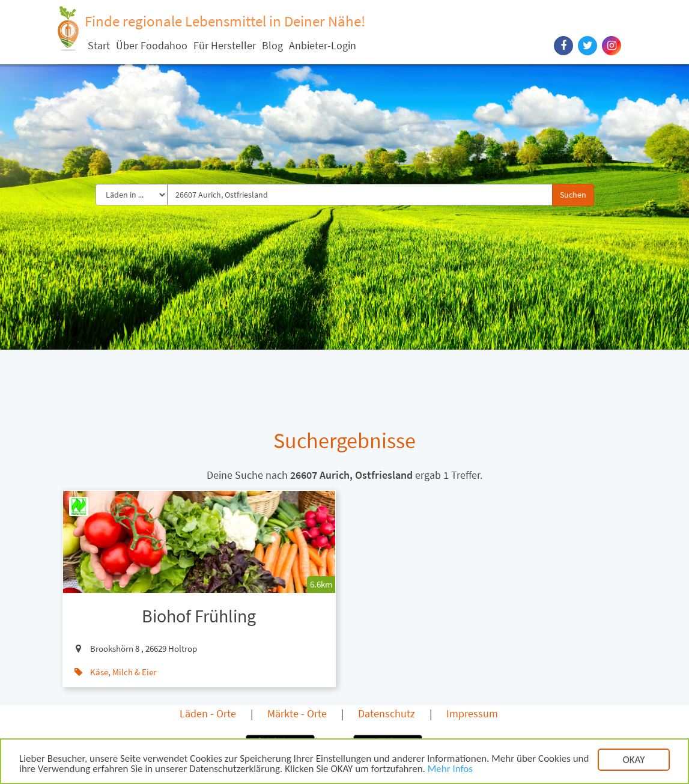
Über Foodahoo (152, 45)
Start (99, 45)
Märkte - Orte (297, 713)
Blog (272, 45)
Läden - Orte (208, 713)
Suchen (573, 195)
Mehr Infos (450, 770)
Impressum (472, 713)
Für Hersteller (225, 45)
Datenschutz (387, 713)
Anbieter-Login (323, 45)
